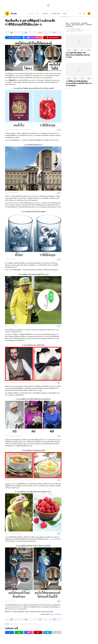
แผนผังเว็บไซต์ (89, 25)
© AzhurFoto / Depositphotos (25, 383)
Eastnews (53, 614)
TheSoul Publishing (76, 29)
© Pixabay (7, 533)
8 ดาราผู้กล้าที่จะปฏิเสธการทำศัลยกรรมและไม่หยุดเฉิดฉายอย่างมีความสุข (78, 55)
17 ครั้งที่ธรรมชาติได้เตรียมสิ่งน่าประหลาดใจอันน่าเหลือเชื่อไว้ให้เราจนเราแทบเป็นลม (79, 83)
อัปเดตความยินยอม (69, 26)
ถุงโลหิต (21, 140)
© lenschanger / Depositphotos (11, 192)
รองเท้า (22, 607)
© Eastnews (8, 326)
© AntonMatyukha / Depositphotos (12, 130)
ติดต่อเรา (67, 23)
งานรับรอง (51, 539)
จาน (12, 484)
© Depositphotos (14, 326)
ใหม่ (38, 14)
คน (67, 60)
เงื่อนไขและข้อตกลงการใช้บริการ (78, 25)
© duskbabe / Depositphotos (11, 480)
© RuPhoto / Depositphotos (25, 130)
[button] (69, 50)
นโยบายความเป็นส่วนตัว (75, 23)
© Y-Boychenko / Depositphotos (12, 383)
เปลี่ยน (37, 390)
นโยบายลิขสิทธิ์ (84, 23)
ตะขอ (19, 334)
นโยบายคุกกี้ (68, 25)
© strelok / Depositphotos (10, 259)
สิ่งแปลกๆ (68, 88)
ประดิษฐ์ (22, 270)
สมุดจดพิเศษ (46, 440)
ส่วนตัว (31, 14)
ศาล (18, 207)
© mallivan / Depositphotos (15, 533)
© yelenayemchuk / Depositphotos (24, 480)
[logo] (11, 14)
